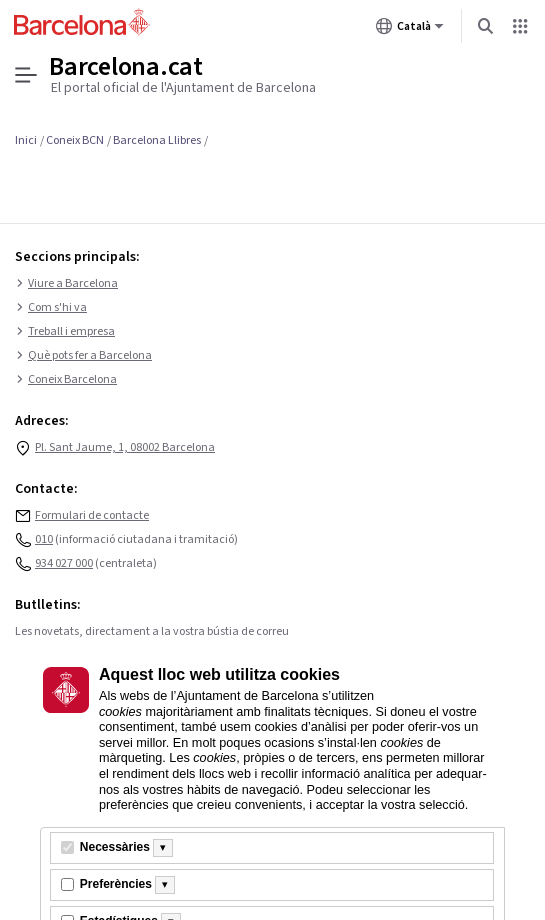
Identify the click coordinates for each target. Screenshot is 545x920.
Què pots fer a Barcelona (83, 356)
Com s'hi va (51, 308)
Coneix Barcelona (66, 380)
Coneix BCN (75, 139)
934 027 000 (64, 563)
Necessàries (115, 847)
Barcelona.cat (126, 66)
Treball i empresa (65, 332)
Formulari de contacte (92, 515)
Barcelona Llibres (157, 139)
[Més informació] (163, 848)
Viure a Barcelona (66, 284)
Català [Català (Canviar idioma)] (410, 30)
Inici (26, 139)
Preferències (116, 884)
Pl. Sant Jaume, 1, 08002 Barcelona (125, 447)
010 (44, 539)
